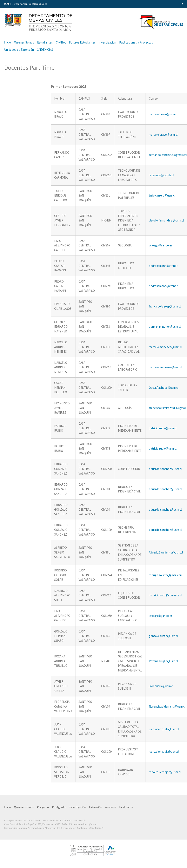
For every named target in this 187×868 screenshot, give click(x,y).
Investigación (77, 807)
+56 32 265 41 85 (63, 824)
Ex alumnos (126, 807)
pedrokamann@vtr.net (163, 266)
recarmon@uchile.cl (161, 175)
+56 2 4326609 (96, 828)
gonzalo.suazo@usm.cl (163, 636)
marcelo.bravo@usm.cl (163, 114)
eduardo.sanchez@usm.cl (165, 469)
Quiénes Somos (24, 42)
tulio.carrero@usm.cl (162, 195)
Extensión (96, 807)
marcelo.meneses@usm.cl (165, 347)
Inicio (8, 42)
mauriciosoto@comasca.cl (165, 595)
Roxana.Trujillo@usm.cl (163, 661)
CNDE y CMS (45, 50)
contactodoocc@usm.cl (86, 824)
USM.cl (8, 4)
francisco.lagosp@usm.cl (165, 306)
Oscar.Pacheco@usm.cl (164, 388)
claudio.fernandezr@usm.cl (166, 220)
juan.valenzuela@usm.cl (164, 729)
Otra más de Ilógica (171, 834)
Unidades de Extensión (19, 50)
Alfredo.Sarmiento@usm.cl (166, 552)
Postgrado (59, 807)
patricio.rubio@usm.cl (163, 428)
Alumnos (111, 807)
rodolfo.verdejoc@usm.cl (165, 772)
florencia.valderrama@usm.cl (167, 706)
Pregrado (43, 807)
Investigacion (107, 42)
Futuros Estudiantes (82, 42)
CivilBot (61, 42)
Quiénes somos (24, 807)
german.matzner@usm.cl (165, 327)
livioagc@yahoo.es (161, 245)
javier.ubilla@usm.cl (161, 686)
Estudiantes (45, 42)
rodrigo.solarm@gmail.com (166, 575)
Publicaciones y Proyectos (136, 42)
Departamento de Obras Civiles (30, 4)
